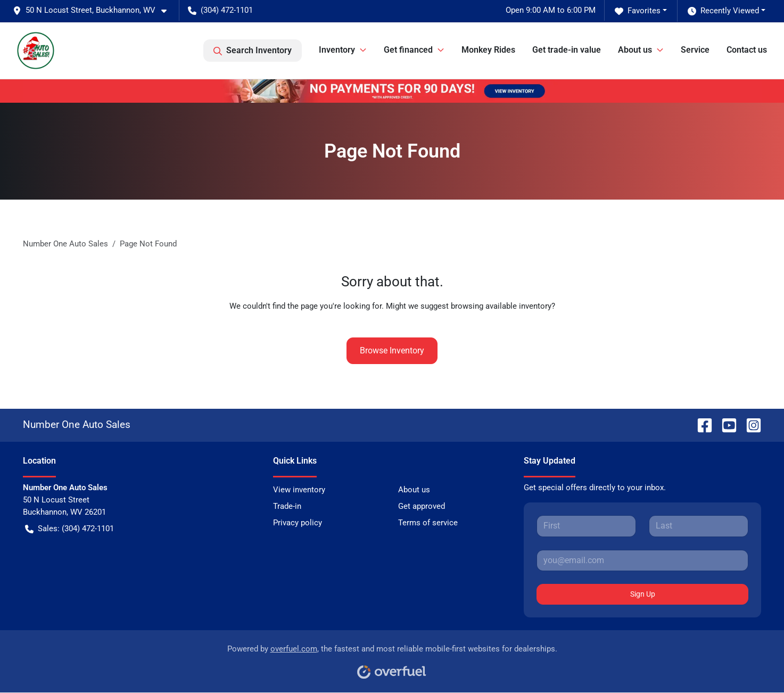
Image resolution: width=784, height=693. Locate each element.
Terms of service (428, 523)
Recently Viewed (723, 11)
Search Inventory (253, 51)
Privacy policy (298, 523)
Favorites (638, 11)
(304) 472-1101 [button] (220, 10)
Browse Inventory (392, 350)
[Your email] (643, 560)
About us (414, 490)
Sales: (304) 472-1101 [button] (69, 529)
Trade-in (287, 506)
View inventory (299, 490)
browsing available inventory (501, 306)
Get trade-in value (567, 50)
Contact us (747, 50)
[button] (94, 10)
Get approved (422, 506)
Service (695, 50)
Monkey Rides (488, 50)
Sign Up (643, 594)
